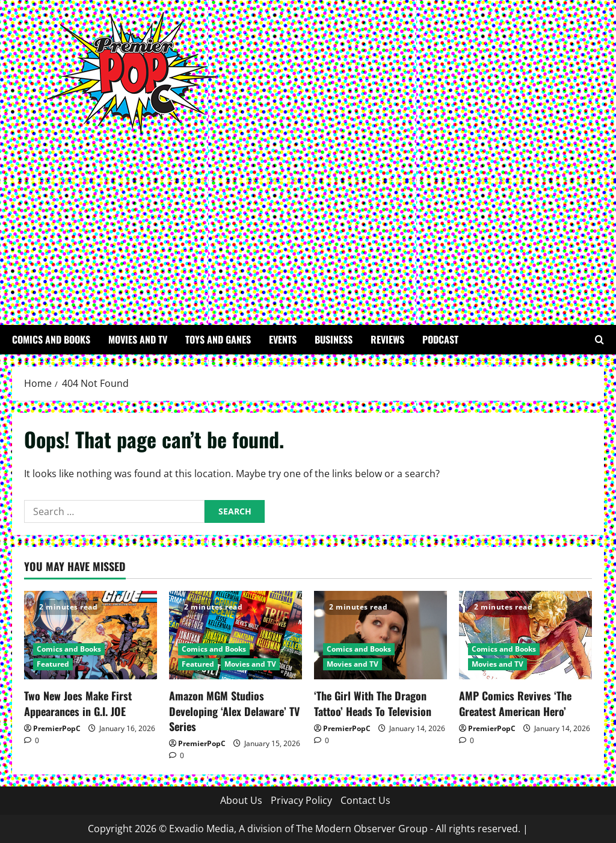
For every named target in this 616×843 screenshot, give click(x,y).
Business (334, 339)
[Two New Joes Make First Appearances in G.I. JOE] (91, 635)
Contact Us (365, 800)
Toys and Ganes (218, 339)
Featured (53, 664)
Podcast (440, 339)
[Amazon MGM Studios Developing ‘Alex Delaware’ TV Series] (236, 635)
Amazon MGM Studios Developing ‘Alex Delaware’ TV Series (234, 711)
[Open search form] (599, 340)
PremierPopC (57, 728)
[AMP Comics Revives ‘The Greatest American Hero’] (525, 635)
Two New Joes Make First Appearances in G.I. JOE (78, 703)
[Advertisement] (305, 223)
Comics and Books (51, 339)
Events (283, 339)
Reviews (387, 339)
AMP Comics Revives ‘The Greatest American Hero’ (515, 703)
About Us (241, 800)
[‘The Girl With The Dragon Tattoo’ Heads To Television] (380, 635)
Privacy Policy (301, 800)
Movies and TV (138, 339)
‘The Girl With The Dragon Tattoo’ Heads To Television (373, 703)
